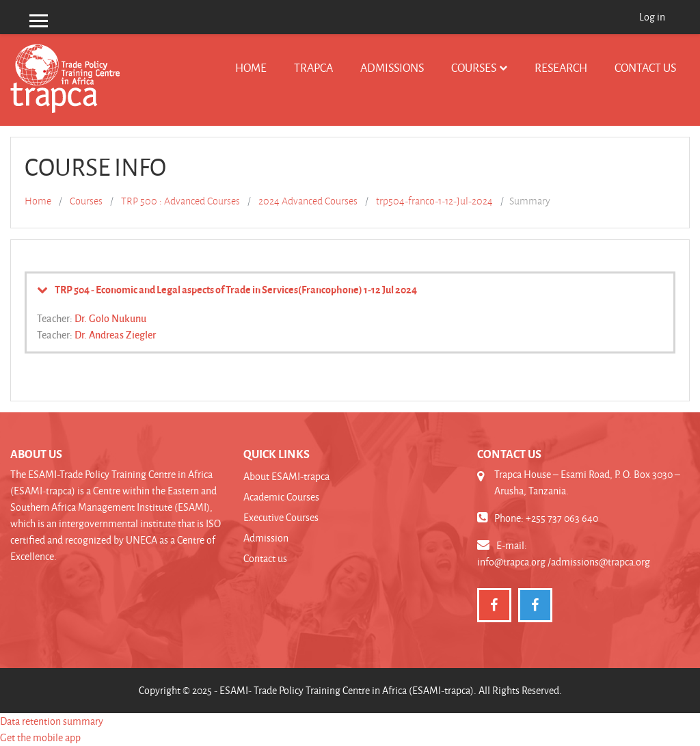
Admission (266, 538)
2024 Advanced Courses (308, 201)
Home (251, 67)
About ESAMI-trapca (286, 476)
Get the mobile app (40, 737)
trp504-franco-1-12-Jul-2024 (434, 201)
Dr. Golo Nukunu (110, 318)
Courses (474, 67)
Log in (652, 17)
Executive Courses (281, 517)
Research (561, 67)
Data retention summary (52, 721)
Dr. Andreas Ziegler (115, 334)
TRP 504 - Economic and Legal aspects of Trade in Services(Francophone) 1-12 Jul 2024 (236, 289)
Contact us (645, 67)
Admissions (392, 67)
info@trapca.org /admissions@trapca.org (564, 562)
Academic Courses (281, 497)
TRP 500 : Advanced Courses (180, 201)
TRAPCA (313, 67)
